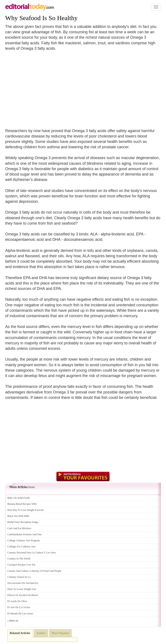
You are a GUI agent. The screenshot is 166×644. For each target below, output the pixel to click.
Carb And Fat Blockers (19, 528)
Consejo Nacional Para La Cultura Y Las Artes (32, 553)
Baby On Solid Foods (19, 498)
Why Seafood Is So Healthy (41, 18)
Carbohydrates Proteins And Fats (24, 534)
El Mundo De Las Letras (20, 614)
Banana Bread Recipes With (22, 504)
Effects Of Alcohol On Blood (22, 595)
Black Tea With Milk (18, 516)
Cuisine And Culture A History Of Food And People (34, 571)
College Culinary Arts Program (24, 540)
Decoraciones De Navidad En (23, 583)
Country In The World (19, 559)
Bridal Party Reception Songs (23, 522)
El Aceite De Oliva (17, 601)
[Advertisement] (41, 87)
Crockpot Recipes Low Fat (21, 565)
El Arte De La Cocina (19, 607)
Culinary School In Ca (19, 577)
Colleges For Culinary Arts (21, 547)
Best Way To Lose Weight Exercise (26, 510)
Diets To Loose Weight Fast (22, 589)
